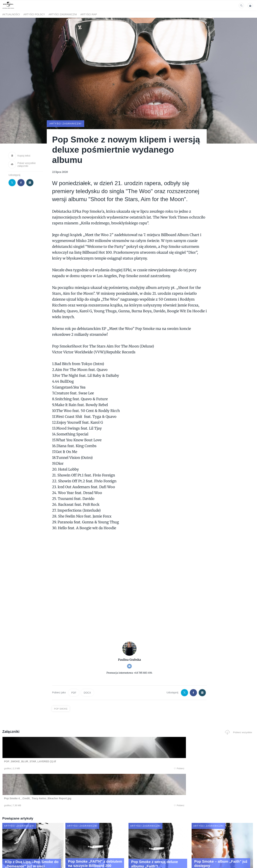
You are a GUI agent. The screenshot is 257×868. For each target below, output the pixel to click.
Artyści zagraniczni (63, 14)
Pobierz (56, 769)
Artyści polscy (34, 14)
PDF (74, 692)
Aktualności (11, 14)
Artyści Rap (89, 14)
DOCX (87, 692)
